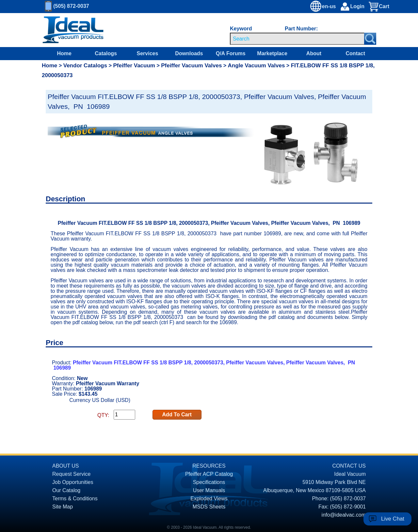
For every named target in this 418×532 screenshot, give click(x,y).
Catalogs (106, 53)
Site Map (63, 507)
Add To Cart (177, 415)
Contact (356, 53)
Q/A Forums (231, 53)
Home (64, 53)
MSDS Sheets (209, 507)
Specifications (209, 482)
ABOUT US (66, 466)
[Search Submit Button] (370, 39)
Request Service (71, 474)
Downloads (189, 53)
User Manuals (209, 490)
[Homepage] (73, 30)
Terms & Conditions (75, 499)
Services (148, 53)
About (314, 53)
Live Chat (393, 519)
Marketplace (272, 53)
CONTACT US (349, 466)
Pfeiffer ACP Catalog (209, 474)
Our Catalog (66, 490)
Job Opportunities (73, 482)
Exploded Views (209, 499)
